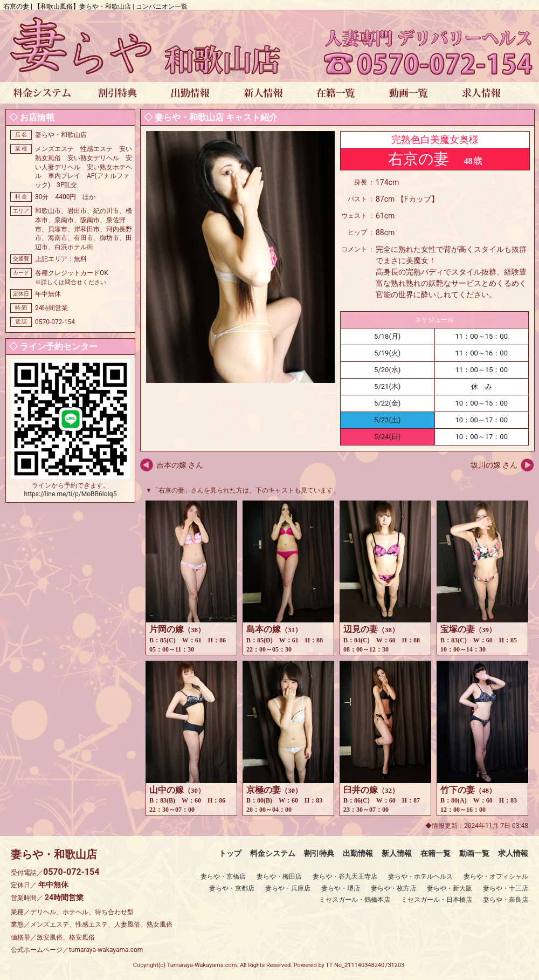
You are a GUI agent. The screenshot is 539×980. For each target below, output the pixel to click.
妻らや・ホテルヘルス (420, 876)
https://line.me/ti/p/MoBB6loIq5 (71, 494)
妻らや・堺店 (341, 888)
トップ (230, 853)
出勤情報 (358, 853)
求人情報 (513, 853)
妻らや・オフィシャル (496, 876)
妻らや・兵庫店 (288, 888)
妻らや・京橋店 (223, 876)
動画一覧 (474, 853)
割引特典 (319, 853)
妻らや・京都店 (232, 888)
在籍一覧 (436, 853)
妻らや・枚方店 (393, 888)
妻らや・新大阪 (450, 888)
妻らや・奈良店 (506, 900)
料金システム (273, 853)
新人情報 (397, 853)
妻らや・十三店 (506, 888)
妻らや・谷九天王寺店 (345, 876)
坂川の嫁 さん (494, 465)
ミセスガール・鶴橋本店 (355, 900)
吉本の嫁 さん (180, 465)
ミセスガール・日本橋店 (437, 900)
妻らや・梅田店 (279, 876)
